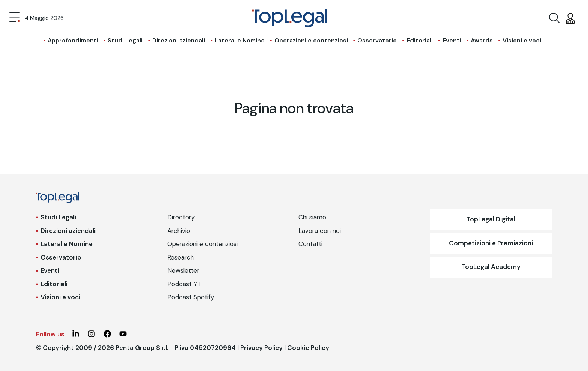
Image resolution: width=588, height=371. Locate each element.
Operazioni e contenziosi (311, 40)
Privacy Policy (262, 348)
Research (181, 257)
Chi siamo (312, 217)
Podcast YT (184, 284)
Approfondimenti (73, 40)
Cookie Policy (308, 348)
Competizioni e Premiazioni (491, 243)
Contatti (310, 244)
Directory (181, 217)
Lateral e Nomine (240, 40)
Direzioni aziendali (179, 40)
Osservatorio (377, 40)
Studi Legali (125, 40)
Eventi (452, 40)
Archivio (179, 231)
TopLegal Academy (491, 267)
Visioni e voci (522, 40)
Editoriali (420, 40)
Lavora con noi (320, 231)
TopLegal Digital (491, 219)
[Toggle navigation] (15, 18)
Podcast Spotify (191, 297)
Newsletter (183, 270)
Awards (482, 40)
